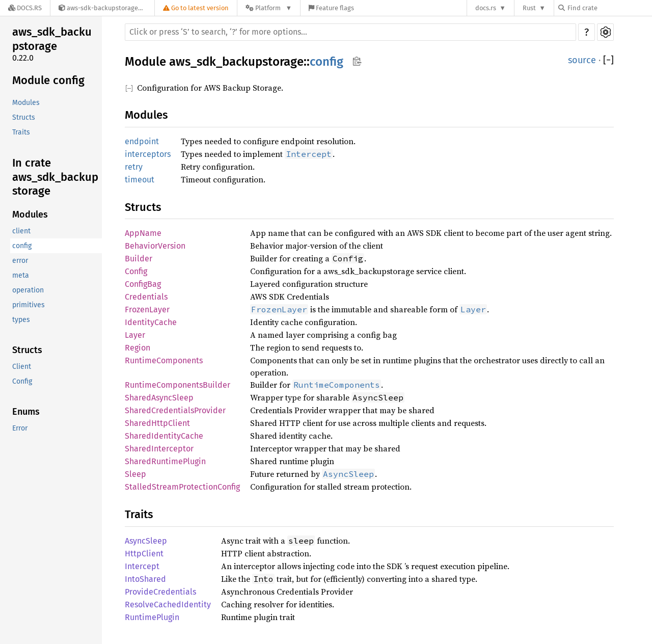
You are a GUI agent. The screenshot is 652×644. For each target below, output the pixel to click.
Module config (48, 80)
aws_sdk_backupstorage (52, 39)
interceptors (148, 154)
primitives (29, 305)
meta (21, 275)
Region (138, 348)
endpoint (142, 141)
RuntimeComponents (164, 360)
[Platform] (269, 8)
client (21, 231)
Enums (26, 412)
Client (22, 367)
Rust (529, 8)
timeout (140, 180)
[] (608, 60)
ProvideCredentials (160, 592)
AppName (143, 233)
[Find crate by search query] (609, 8)
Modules (26, 103)
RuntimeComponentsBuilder (178, 385)
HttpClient (144, 554)
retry (134, 167)
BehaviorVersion (155, 246)
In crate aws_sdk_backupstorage (55, 177)
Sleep (135, 474)
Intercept (142, 566)
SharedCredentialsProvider (175, 410)
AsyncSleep (146, 541)
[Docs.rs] (25, 8)
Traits (21, 132)
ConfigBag (143, 284)
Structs (24, 117)
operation (28, 290)
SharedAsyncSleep (159, 398)
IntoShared (145, 579)
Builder (139, 259)
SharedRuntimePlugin (165, 461)
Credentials (146, 297)
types (21, 320)
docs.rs (486, 8)
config (22, 246)
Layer (135, 335)
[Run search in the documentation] (350, 32)
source (582, 60)
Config (22, 381)
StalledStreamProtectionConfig (182, 487)
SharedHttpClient (157, 423)
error (20, 261)
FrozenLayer (147, 310)
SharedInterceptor (159, 449)
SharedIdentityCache (164, 436)
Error (20, 428)
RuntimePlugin (152, 617)
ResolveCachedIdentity (168, 605)
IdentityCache (151, 322)
